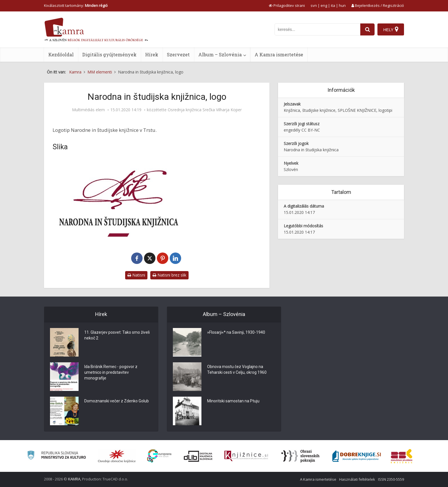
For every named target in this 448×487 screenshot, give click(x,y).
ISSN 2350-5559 (391, 479)
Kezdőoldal (61, 54)
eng (324, 5)
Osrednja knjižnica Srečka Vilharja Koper (205, 110)
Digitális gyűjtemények (109, 54)
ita (333, 5)
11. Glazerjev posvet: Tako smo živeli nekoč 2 (117, 335)
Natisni (136, 275)
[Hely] (391, 29)
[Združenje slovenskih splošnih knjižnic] (246, 456)
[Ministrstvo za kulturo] (56, 456)
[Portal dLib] (198, 456)
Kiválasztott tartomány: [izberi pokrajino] (76, 5)
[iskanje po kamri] (317, 29)
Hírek (152, 54)
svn (314, 5)
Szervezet (178, 54)
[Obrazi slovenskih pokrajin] (300, 456)
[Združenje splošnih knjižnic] (402, 456)
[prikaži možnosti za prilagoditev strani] (287, 5)
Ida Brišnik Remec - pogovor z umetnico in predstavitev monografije (111, 372)
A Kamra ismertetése (279, 54)
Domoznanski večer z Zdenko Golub (117, 401)
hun (342, 5)
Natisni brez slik (169, 275)
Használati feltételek (357, 479)
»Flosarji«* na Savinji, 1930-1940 (236, 332)
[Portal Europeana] (159, 456)
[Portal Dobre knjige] (357, 456)
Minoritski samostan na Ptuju (233, 401)
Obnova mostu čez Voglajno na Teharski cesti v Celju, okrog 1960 (237, 369)
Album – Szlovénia (220, 54)
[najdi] (367, 29)
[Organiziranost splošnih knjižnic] (117, 456)
